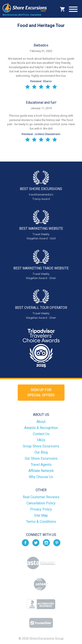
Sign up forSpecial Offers (41, 392)
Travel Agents (41, 465)
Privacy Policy (41, 509)
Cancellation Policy (41, 503)
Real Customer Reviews (41, 497)
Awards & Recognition (41, 428)
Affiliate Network (41, 471)
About (41, 422)
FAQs (41, 440)
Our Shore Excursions (41, 458)
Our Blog (41, 452)
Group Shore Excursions (41, 446)
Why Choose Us (41, 477)
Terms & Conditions (41, 522)
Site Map (41, 515)
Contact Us (41, 434)
